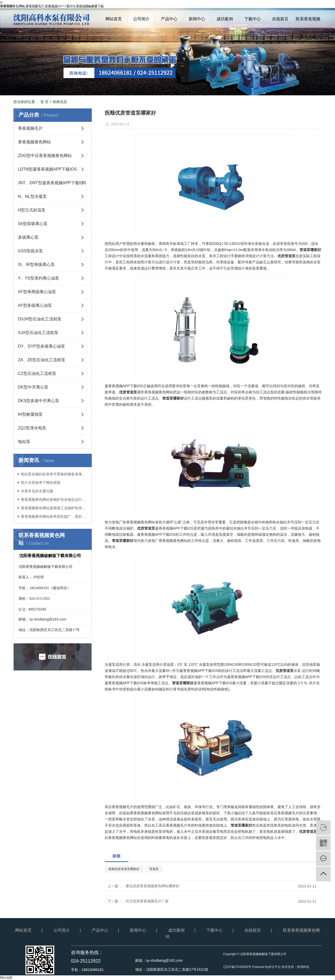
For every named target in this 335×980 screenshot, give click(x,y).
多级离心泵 (28, 237)
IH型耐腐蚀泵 (30, 414)
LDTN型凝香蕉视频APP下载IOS (47, 169)
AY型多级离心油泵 (35, 305)
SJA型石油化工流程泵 (38, 333)
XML (318, 5)
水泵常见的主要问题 (37, 491)
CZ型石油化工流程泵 (37, 373)
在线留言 (280, 19)
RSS (308, 5)
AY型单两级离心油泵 (37, 292)
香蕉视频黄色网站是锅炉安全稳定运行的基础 (54, 500)
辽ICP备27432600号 (237, 967)
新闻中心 (197, 19)
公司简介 (141, 19)
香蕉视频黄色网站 (34, 142)
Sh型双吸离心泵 (33, 224)
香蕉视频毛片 (30, 128)
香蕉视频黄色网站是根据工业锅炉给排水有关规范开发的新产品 (54, 508)
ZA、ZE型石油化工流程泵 (42, 360)
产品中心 (169, 19)
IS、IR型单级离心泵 (36, 265)
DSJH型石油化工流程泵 (40, 319)
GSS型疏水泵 (31, 251)
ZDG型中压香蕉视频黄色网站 (45, 156)
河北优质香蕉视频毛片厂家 (147, 901)
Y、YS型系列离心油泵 (39, 278)
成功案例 (225, 19)
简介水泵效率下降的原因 (41, 483)
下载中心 (252, 19)
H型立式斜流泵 (32, 210)
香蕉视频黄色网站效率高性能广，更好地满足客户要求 (54, 516)
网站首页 (114, 19)
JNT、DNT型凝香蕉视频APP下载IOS (52, 183)
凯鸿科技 (303, 967)
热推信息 (60, 102)
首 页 (44, 102)
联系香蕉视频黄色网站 (308, 22)
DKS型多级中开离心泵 (39, 401)
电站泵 (24, 442)
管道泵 (154, 869)
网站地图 (294, 5)
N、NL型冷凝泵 (32, 196)
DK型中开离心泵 (33, 387)
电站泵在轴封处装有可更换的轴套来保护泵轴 (54, 474)
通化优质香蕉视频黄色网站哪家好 (152, 886)
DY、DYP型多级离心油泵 (42, 346)
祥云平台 (275, 967)
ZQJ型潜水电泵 (32, 428)
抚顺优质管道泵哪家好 (124, 869)
